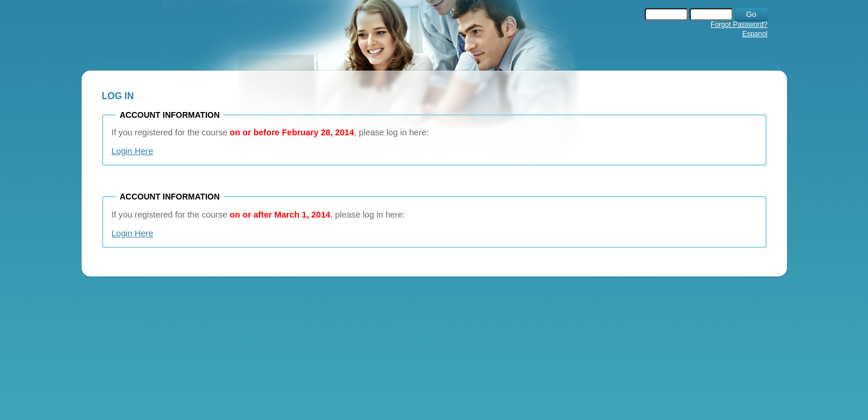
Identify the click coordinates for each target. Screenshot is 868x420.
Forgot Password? (739, 24)
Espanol (755, 34)
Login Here (132, 151)
